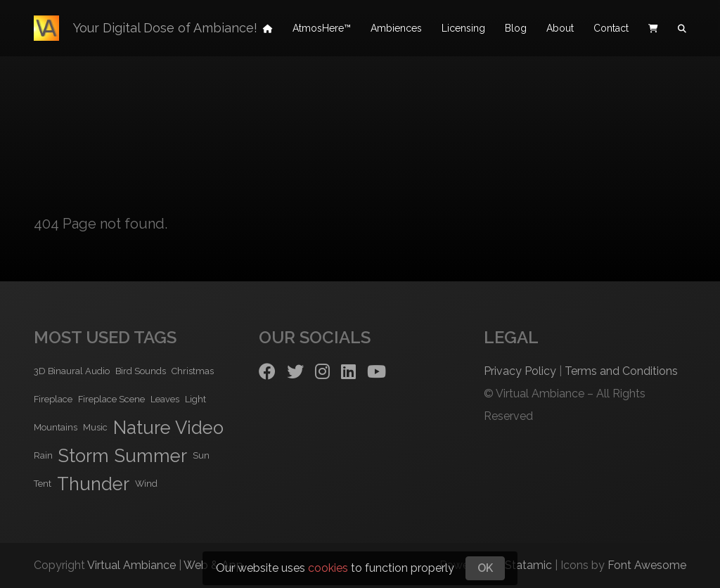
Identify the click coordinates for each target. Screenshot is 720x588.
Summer (151, 456)
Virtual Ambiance (131, 565)
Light (195, 399)
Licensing (463, 28)
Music (95, 427)
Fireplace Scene (111, 399)
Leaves (165, 399)
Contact (611, 28)
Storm (84, 456)
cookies (328, 568)
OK (485, 568)
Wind (146, 484)
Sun (201, 455)
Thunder (93, 484)
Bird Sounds (141, 371)
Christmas (193, 371)
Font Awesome (647, 565)
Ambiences (396, 28)
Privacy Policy (520, 371)
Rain (43, 455)
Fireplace (53, 399)
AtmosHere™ (322, 28)
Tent (43, 484)
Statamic (528, 565)
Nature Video (168, 428)
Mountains (56, 427)
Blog (516, 28)
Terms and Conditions (621, 371)
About (560, 28)
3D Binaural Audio (72, 371)
